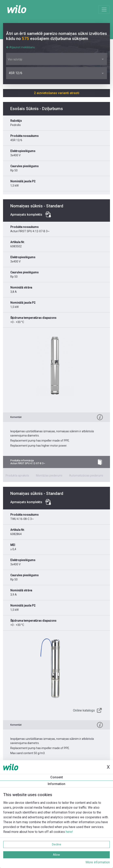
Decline (57, 844)
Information (56, 784)
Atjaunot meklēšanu (21, 47)
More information (98, 862)
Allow (56, 855)
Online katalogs (84, 710)
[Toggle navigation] (104, 9)
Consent (57, 777)
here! (69, 832)
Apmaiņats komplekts (26, 215)
